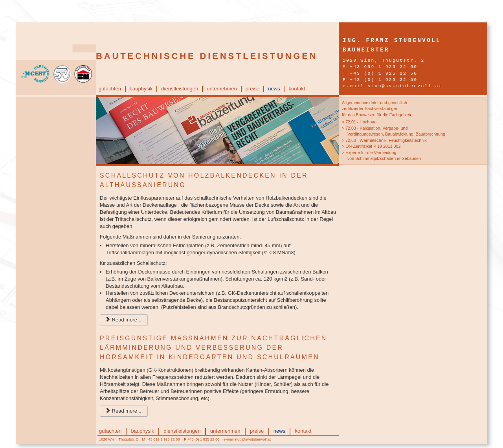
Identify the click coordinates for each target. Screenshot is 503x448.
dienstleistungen (180, 89)
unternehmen (222, 89)
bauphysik (141, 89)
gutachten (110, 89)
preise (252, 89)
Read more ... (124, 320)
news (274, 89)
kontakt (297, 89)
